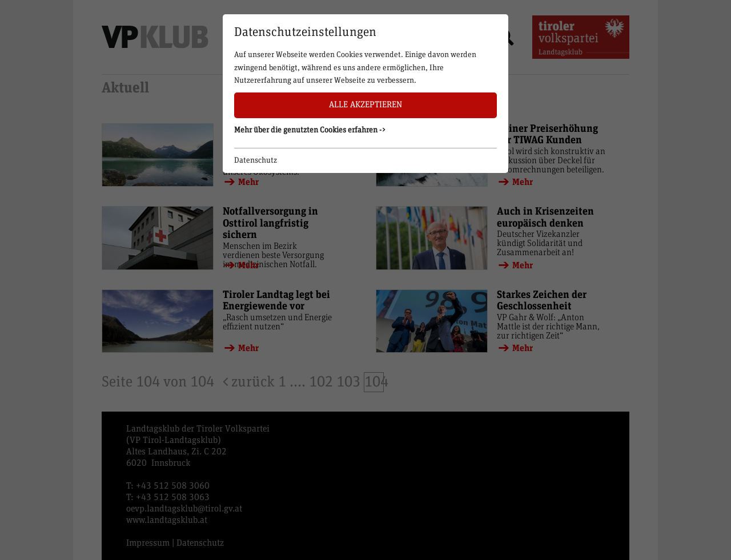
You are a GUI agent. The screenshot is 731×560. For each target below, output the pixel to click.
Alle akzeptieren (365, 105)
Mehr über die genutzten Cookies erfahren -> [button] (310, 130)
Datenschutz (256, 160)
